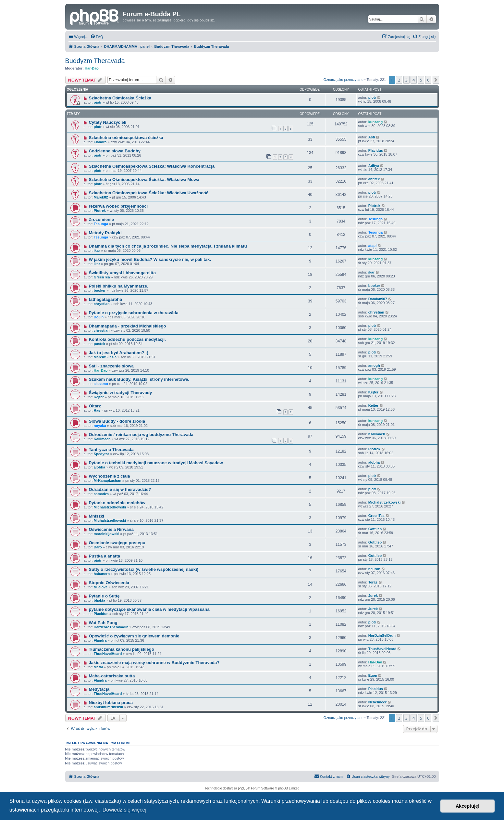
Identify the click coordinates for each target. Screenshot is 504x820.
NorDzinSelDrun (382, 635)
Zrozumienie (101, 219)
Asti (372, 137)
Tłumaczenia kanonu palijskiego (121, 649)
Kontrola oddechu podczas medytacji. (127, 339)
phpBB (243, 788)
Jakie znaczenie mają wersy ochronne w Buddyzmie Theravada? (154, 663)
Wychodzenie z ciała (109, 476)
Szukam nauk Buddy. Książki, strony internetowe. (139, 379)
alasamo (101, 384)
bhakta (99, 600)
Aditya (374, 166)
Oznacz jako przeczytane (344, 80)
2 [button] (399, 80)
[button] (436, 80)
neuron (374, 569)
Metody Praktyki (105, 233)
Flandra (100, 142)
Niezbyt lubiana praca (111, 703)
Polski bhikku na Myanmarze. (118, 286)
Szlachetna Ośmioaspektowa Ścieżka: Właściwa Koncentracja (152, 166)
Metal (98, 667)
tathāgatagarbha (105, 299)
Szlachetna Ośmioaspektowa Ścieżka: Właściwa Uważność (148, 193)
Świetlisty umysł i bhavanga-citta (122, 273)
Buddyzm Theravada (95, 61)
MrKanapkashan (108, 480)
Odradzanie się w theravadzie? (120, 489)
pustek (99, 344)
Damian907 (378, 299)
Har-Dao (92, 68)
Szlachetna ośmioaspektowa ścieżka (126, 138)
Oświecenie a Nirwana (111, 529)
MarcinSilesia (105, 357)
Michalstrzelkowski (110, 507)
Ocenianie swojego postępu (117, 543)
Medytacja (99, 689)
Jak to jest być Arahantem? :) (118, 353)
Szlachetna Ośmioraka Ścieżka (120, 98)
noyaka (100, 426)
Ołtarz (95, 406)
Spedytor (102, 454)
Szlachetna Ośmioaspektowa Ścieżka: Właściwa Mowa (144, 179)
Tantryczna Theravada (111, 449)
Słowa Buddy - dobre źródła (117, 421)
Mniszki (96, 516)
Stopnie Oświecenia (109, 583)
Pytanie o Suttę (104, 596)
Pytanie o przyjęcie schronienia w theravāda (133, 313)
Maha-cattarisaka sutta (112, 676)
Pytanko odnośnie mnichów (117, 503)
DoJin (99, 317)
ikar (97, 250)
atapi (373, 246)
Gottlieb (375, 529)
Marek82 (101, 197)
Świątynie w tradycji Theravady (120, 393)
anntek (374, 179)
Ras (97, 410)
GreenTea (102, 277)
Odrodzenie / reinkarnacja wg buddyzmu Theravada (141, 435)
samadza (101, 494)
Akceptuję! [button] (468, 806)
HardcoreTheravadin (111, 627)
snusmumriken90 (108, 707)
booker (100, 290)
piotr (98, 102)
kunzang (376, 122)
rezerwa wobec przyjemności (118, 206)
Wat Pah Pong (103, 623)
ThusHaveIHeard (108, 654)
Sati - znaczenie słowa (111, 366)
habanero (102, 574)
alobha (99, 467)
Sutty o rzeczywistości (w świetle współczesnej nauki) (143, 569)
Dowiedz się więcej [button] (124, 810)
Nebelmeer (377, 702)
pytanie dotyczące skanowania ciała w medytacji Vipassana (149, 609)
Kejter (99, 397)
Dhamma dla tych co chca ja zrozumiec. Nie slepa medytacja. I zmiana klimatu (168, 246)
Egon (373, 675)
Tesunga (101, 224)
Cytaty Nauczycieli (107, 122)
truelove (101, 587)
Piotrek (100, 211)
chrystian (102, 304)
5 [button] (421, 80)
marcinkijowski (107, 534)
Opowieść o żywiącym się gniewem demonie (134, 636)
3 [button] (406, 80)
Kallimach (102, 439)
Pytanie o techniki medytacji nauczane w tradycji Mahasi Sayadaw (156, 463)
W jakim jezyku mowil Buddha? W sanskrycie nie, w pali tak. (150, 259)
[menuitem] (97, 37)
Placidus (376, 150)
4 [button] (414, 80)
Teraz (373, 582)
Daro (98, 547)
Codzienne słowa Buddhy (115, 151)
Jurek (373, 596)
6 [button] (428, 80)
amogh (374, 365)
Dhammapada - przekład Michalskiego (127, 326)
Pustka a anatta (104, 556)
